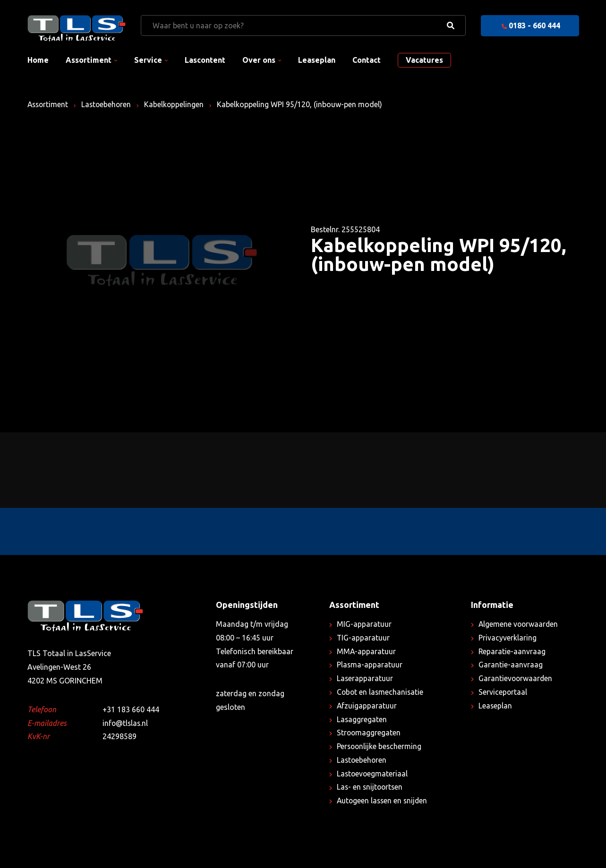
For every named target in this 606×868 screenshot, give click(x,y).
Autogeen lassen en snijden (383, 801)
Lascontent (205, 60)
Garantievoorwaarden (516, 678)
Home (38, 60)
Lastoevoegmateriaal (373, 774)
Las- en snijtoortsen (371, 787)
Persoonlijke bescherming (380, 746)
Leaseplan (317, 60)
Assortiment (89, 60)
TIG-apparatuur (363, 638)
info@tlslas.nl (126, 723)
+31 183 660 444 (131, 709)
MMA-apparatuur (367, 651)
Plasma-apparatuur (370, 665)
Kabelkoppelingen (177, 104)
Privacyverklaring (508, 638)
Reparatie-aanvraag (512, 651)
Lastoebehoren (109, 104)
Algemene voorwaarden (519, 624)
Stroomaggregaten (369, 733)
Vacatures (424, 60)
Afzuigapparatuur (367, 706)
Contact (367, 60)
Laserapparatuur (365, 678)
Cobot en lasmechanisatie (381, 692)
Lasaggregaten (362, 719)
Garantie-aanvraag (511, 665)
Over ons (259, 60)
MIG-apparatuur (364, 624)
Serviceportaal (503, 692)
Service (148, 60)
